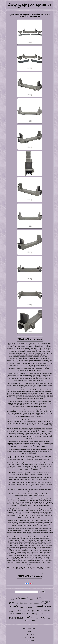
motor (29, 617)
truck (41, 613)
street (22, 607)
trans (18, 610)
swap (40, 610)
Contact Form (30, 634)
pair (33, 621)
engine (46, 602)
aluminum (37, 603)
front (12, 603)
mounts (13, 606)
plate (17, 603)
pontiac (11, 611)
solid (49, 618)
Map (30, 631)
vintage (46, 599)
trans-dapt (24, 603)
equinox (31, 599)
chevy (39, 598)
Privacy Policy (30, 637)
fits (33, 610)
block (43, 618)
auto (48, 607)
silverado (13, 599)
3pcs (12, 614)
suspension (26, 611)
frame (30, 603)
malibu (27, 621)
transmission (16, 618)
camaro (47, 611)
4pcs (28, 614)
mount (38, 606)
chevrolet (22, 598)
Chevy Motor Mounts (30, 628)
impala (48, 614)
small (37, 618)
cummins (29, 607)
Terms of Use (30, 641)
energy (35, 614)
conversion (20, 613)
